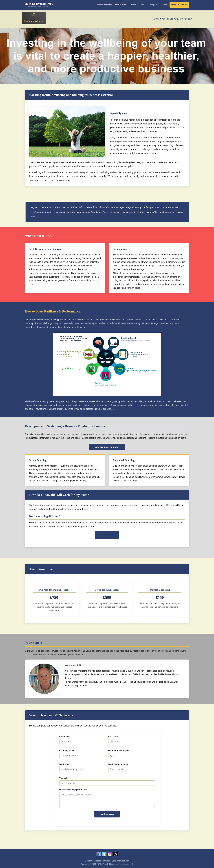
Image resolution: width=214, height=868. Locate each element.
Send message (107, 814)
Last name (113, 736)
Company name (67, 750)
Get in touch (107, 535)
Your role (64, 778)
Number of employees (119, 750)
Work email (65, 764)
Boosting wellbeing (104, 5)
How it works (121, 5)
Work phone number (118, 764)
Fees (142, 5)
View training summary (107, 447)
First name (64, 736)
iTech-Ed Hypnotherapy (39, 5)
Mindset (133, 5)
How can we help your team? (73, 789)
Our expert (152, 5)
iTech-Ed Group (179, 5)
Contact (163, 5)
